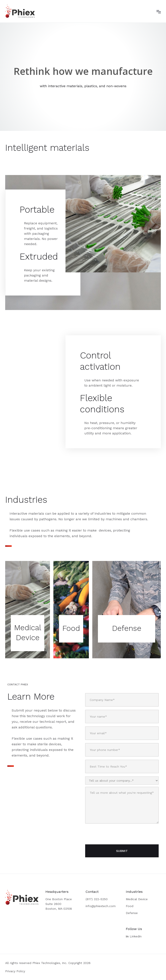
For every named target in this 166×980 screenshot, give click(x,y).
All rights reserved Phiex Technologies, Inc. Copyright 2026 (48, 963)
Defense (132, 913)
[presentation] (118, 834)
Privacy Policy (15, 971)
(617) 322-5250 (97, 899)
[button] (159, 11)
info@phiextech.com (101, 906)
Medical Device (137, 899)
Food (130, 906)
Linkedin (134, 936)
